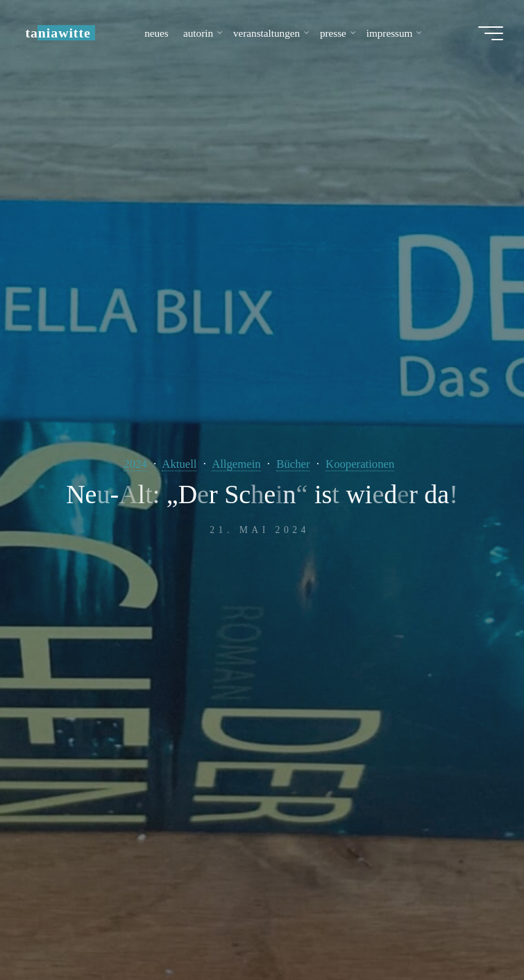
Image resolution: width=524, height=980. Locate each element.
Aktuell (179, 464)
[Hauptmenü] (491, 33)
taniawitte (58, 33)
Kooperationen (360, 464)
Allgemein (236, 464)
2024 (135, 464)
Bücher (293, 464)
